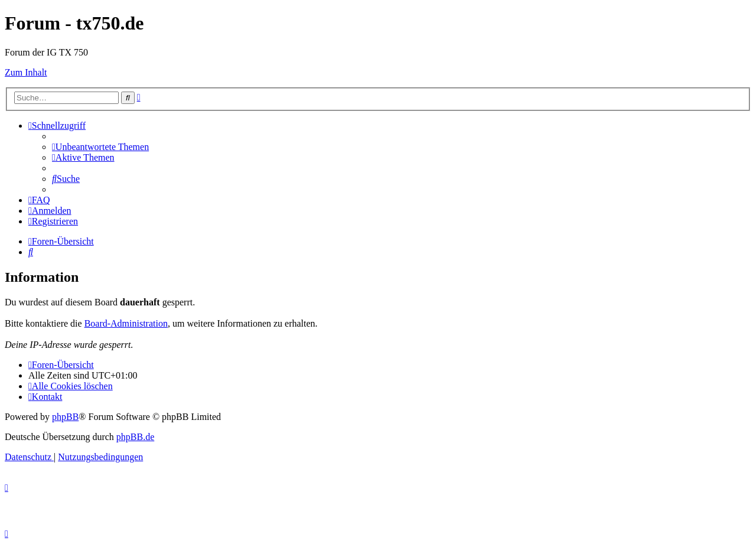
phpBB (65, 417)
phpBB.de (135, 437)
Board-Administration (126, 323)
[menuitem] (100, 147)
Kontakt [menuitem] (45, 397)
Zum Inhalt (26, 72)
